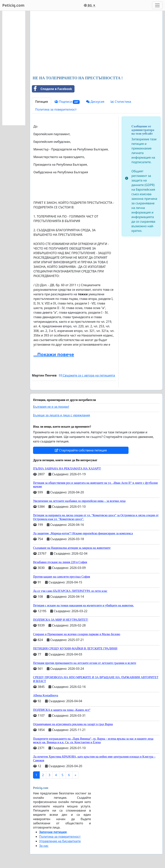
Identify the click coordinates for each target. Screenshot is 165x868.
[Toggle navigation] (157, 5)
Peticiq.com (13, 5)
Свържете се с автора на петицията (87, 375)
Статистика (121, 102)
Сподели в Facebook (52, 89)
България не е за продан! (51, 407)
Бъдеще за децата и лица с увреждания (61, 415)
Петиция (42, 102)
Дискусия (95, 102)
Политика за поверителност (56, 109)
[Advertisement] (96, 44)
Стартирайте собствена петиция (81, 450)
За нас (44, 846)
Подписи (67, 102)
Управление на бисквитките (60, 841)
